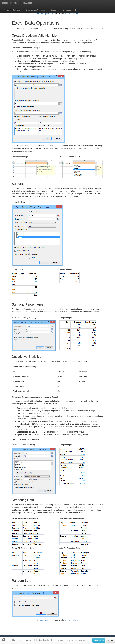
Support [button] (55, 10)
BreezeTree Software (17, 3)
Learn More (99, 640)
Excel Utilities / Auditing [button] (36, 10)
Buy (77, 10)
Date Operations (45, 13)
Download (67, 10)
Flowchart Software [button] (13, 10)
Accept (110, 640)
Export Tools (72, 13)
